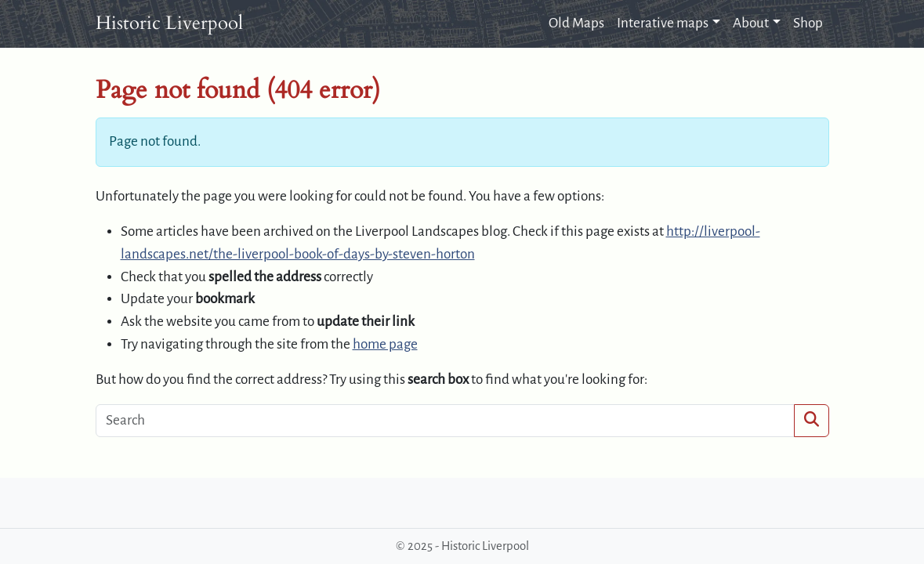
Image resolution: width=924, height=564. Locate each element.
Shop (808, 23)
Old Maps (576, 23)
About (751, 23)
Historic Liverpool (169, 23)
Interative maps (663, 23)
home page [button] (385, 344)
